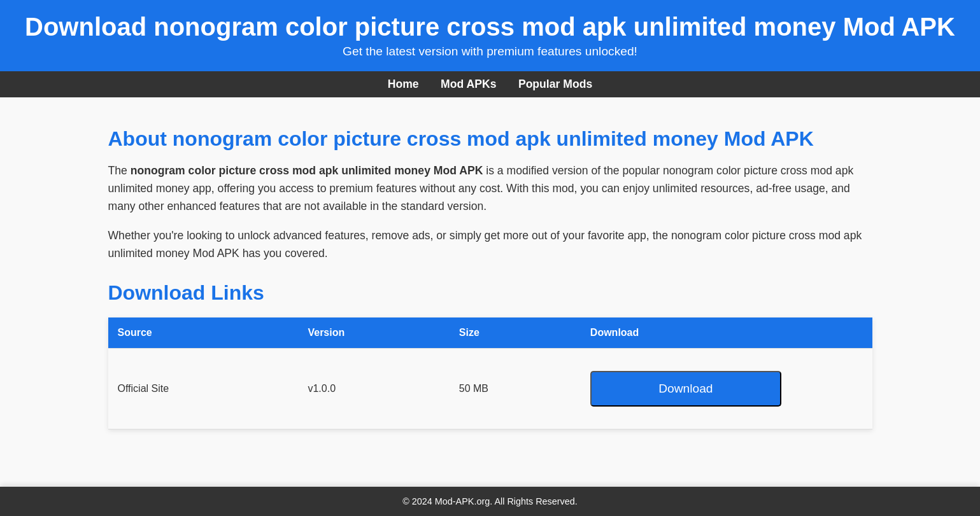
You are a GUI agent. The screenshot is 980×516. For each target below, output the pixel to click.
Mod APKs (468, 84)
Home (403, 84)
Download (685, 388)
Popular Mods (555, 84)
